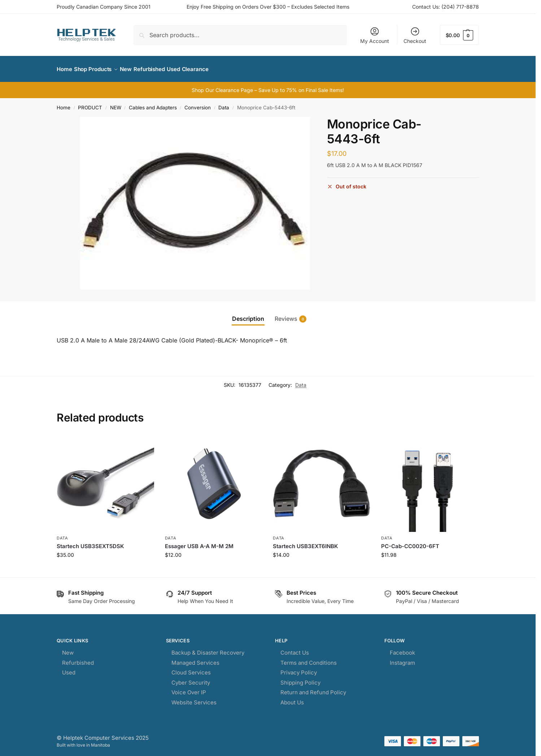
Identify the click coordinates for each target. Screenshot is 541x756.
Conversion (198, 104)
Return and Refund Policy (313, 688)
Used (69, 668)
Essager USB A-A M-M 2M (199, 542)
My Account (375, 35)
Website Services (194, 698)
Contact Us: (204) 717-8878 (446, 7)
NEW (116, 104)
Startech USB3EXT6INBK (306, 542)
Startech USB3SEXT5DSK (90, 542)
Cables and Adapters (153, 104)
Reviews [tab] (291, 315)
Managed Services (195, 659)
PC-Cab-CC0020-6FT (410, 542)
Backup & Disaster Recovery (208, 649)
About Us (292, 698)
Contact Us (295, 649)
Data (224, 104)
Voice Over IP (189, 688)
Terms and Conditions (309, 659)
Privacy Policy (299, 668)
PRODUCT (90, 104)
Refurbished (78, 659)
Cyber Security (191, 679)
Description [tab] (248, 315)
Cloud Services (191, 668)
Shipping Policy (300, 679)
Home (64, 104)
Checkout (415, 35)
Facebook (402, 649)
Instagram (402, 659)
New (68, 649)
